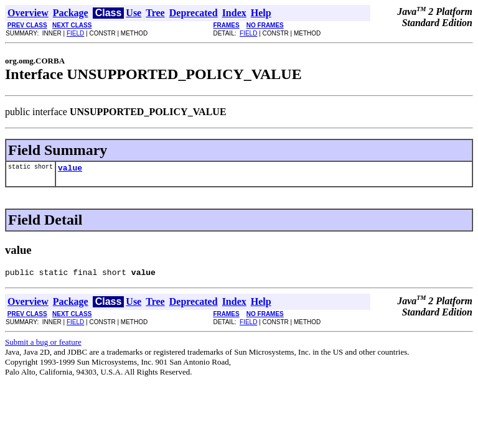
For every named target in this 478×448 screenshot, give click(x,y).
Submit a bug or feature (43, 346)
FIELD (75, 33)
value (70, 169)
